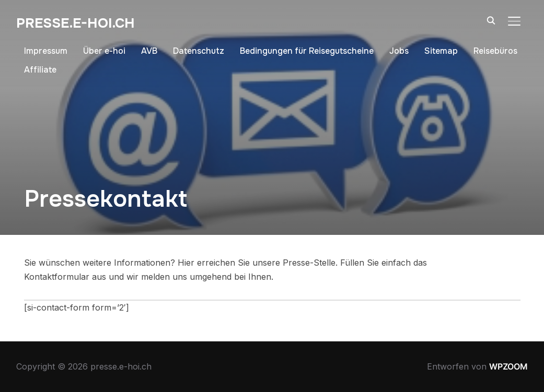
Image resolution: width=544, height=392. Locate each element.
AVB (149, 51)
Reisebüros (495, 51)
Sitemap (441, 51)
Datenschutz (199, 51)
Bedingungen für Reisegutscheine (307, 51)
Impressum (46, 51)
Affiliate (40, 70)
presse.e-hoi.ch (76, 23)
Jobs (399, 51)
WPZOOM (508, 366)
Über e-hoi (104, 51)
